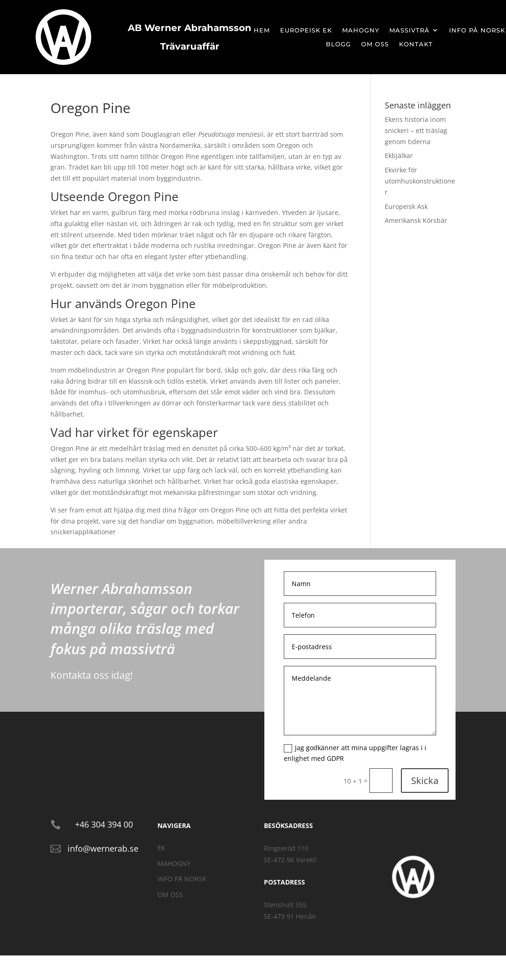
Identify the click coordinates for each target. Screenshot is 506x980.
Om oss (375, 44)
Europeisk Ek (306, 30)
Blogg (338, 44)
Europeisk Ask (406, 206)
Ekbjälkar (399, 155)
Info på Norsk (477, 30)
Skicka (425, 781)
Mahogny (361, 30)
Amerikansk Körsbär (416, 220)
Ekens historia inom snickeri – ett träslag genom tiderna (416, 130)
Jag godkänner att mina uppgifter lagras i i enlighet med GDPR (355, 753)
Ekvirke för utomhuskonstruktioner (420, 181)
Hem (262, 30)
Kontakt (416, 44)
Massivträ (409, 30)
